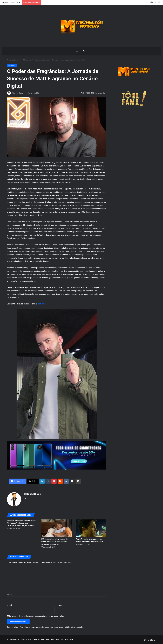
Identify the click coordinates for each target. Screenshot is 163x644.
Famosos (18, 60)
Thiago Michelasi (17, 93)
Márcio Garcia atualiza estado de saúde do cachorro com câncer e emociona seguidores (55, 542)
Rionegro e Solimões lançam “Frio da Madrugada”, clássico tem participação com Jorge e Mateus (22, 523)
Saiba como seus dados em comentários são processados (62, 627)
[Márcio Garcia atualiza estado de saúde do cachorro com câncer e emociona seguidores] (57, 528)
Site (60, 605)
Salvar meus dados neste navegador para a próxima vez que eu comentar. (36, 616)
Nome (10, 594)
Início (10, 60)
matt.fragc (42, 304)
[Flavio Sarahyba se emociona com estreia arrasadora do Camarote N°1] (91, 528)
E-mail (10, 605)
